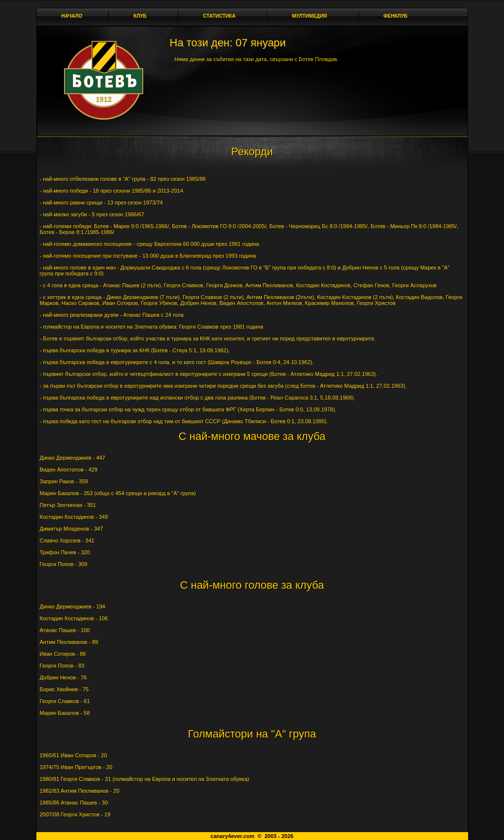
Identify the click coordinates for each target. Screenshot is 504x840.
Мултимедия (312, 16)
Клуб (143, 16)
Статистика (222, 16)
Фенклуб (398, 16)
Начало (72, 16)
